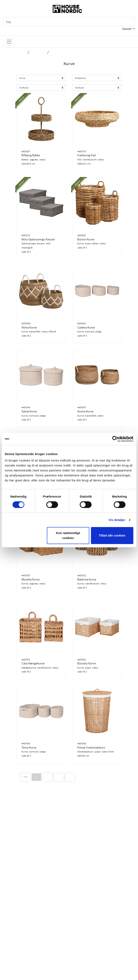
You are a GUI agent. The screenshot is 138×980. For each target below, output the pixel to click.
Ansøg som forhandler (25, 906)
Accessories (38, 52)
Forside (21, 52)
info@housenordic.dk (34, 865)
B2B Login (17, 901)
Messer (15, 911)
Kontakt (16, 930)
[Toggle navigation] (9, 42)
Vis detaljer (117, 520)
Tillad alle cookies (112, 535)
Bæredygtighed (20, 939)
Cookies (16, 954)
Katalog (16, 896)
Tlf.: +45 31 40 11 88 (23, 860)
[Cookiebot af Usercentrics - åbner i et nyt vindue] (115, 439)
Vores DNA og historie (25, 935)
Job (13, 944)
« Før (25, 777)
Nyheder (16, 891)
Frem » (70, 777)
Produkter (17, 886)
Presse (15, 949)
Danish (127, 29)
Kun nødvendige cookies (68, 535)
